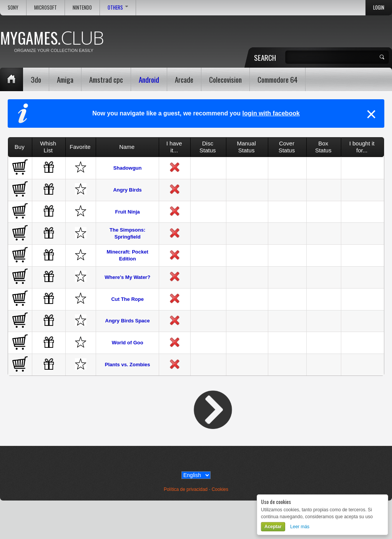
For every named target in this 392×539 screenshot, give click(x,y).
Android (149, 79)
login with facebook (271, 113)
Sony (13, 8)
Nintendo (82, 8)
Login (379, 8)
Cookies (220, 489)
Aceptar (273, 527)
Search (265, 57)
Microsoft (46, 8)
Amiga (65, 79)
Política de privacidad (186, 489)
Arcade (184, 79)
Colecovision (225, 79)
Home (12, 79)
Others (118, 8)
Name (127, 147)
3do (36, 79)
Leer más (300, 527)
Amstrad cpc (106, 79)
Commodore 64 (277, 79)
